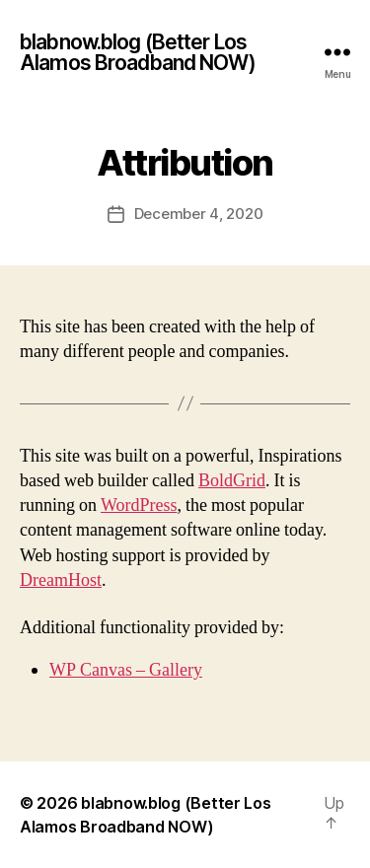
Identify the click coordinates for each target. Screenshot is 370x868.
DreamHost (61, 580)
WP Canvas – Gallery (126, 670)
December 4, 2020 (199, 214)
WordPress (139, 506)
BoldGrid (232, 481)
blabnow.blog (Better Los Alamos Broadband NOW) (138, 52)
